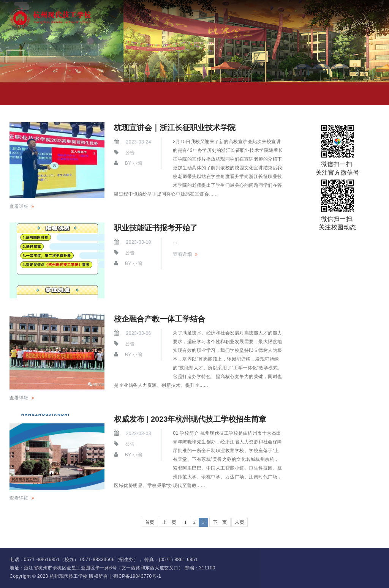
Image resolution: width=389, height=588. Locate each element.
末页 (240, 522)
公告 (130, 153)
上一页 (169, 522)
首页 (150, 522)
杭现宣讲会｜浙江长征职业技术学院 (175, 128)
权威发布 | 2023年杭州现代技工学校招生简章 (190, 419)
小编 (137, 163)
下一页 (220, 522)
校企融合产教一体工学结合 (160, 319)
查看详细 (19, 207)
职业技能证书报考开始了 (156, 228)
